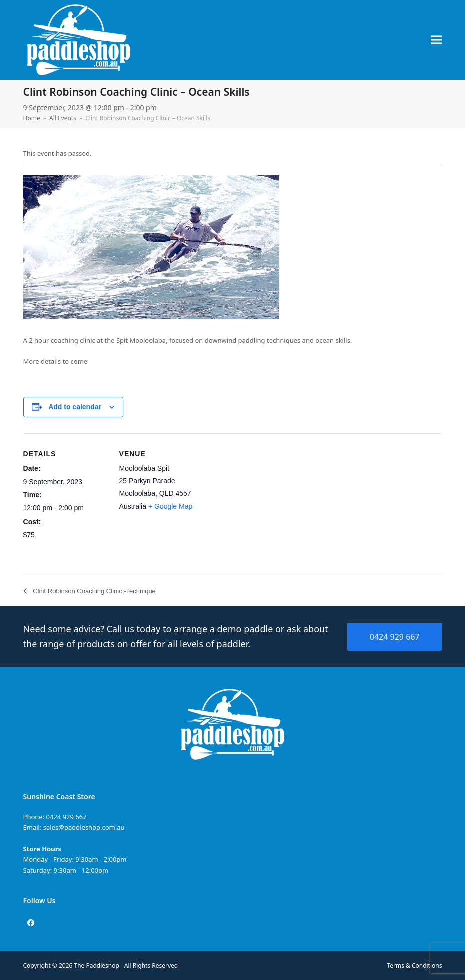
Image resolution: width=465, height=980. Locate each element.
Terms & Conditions (414, 965)
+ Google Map (170, 506)
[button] (436, 40)
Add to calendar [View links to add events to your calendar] (75, 407)
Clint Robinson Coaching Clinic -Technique (94, 591)
